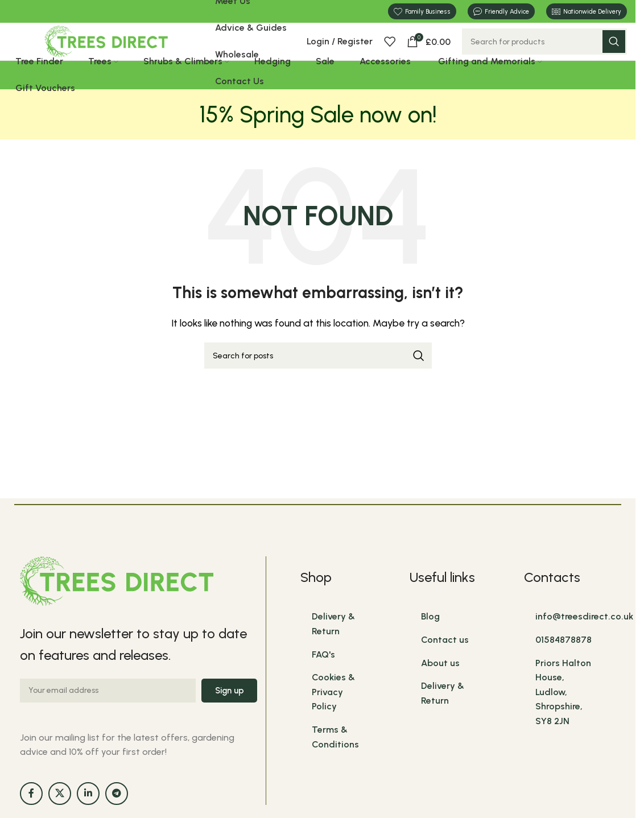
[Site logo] (106, 53)
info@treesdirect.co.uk (584, 640)
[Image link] (117, 603)
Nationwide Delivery (587, 12)
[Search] (544, 53)
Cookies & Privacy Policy (333, 714)
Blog (430, 640)
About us (440, 686)
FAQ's (323, 677)
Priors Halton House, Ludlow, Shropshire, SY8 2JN (563, 715)
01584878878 (563, 662)
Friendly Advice (501, 12)
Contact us (445, 662)
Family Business (422, 12)
